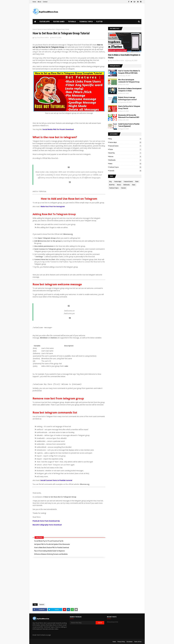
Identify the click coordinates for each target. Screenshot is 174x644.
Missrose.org (68, 234)
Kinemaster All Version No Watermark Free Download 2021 (129, 116)
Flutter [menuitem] (99, 22)
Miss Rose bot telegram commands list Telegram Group (129, 81)
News (125, 164)
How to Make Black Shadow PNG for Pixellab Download (52, 547)
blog (125, 139)
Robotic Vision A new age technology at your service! (128, 98)
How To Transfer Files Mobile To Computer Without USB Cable (129, 72)
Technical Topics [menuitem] (86, 22)
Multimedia (125, 160)
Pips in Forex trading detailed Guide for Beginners (50, 550)
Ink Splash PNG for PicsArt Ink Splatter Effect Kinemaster (52, 544)
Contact (45, 2)
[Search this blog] (83, 622)
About (39, 2)
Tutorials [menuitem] (72, 22)
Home (34, 2)
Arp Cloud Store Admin (42, 38)
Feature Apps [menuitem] (45, 22)
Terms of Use (138, 641)
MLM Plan (125, 153)
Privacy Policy (121, 641)
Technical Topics (125, 167)
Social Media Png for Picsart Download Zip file (49, 540)
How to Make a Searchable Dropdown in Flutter (124, 56)
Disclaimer (130, 641)
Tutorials (40, 29)
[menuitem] (35, 22)
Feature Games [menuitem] (59, 22)
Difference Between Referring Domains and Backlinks (51, 553)
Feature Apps (125, 142)
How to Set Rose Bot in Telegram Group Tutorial (129, 107)
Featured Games (125, 146)
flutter (125, 149)
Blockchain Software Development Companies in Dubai (130, 90)
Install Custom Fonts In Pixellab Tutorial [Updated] (129, 125)
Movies (125, 156)
